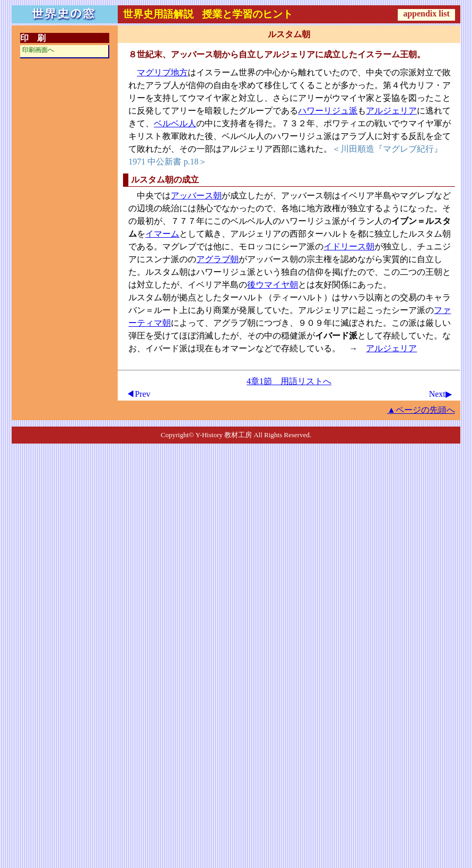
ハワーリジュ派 (328, 111)
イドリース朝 (349, 246)
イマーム (162, 234)
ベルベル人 (175, 123)
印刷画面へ (38, 50)
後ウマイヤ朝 (273, 285)
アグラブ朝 (217, 259)
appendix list (426, 14)
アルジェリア (391, 111)
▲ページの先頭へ (421, 410)
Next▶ (440, 394)
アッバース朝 (196, 196)
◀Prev (138, 394)
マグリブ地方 (162, 72)
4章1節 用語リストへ (289, 381)
